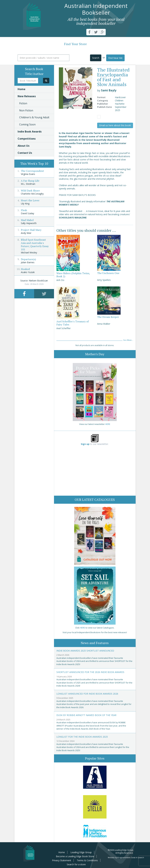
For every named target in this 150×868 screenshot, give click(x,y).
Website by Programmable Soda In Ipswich (126, 857)
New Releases (27, 96)
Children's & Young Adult (34, 117)
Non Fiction (26, 110)
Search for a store (76, 864)
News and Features (95, 643)
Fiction (23, 103)
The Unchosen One (108, 273)
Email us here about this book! (115, 125)
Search (96, 58)
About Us (24, 146)
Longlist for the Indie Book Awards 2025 (82, 737)
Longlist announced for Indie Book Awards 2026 (87, 694)
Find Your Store (75, 44)
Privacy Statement (62, 860)
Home (21, 89)
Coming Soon (27, 124)
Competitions (27, 139)
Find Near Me (115, 58)
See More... (128, 340)
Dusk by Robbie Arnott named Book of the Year (86, 715)
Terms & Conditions (87, 860)
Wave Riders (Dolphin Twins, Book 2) (73, 275)
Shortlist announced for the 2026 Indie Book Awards (90, 672)
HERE (108, 424)
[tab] (24, 294)
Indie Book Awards (30, 132)
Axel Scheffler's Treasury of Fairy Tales (73, 323)
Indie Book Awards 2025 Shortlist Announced (85, 651)
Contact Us (25, 153)
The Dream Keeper (108, 317)
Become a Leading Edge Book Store (75, 856)
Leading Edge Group (81, 852)
